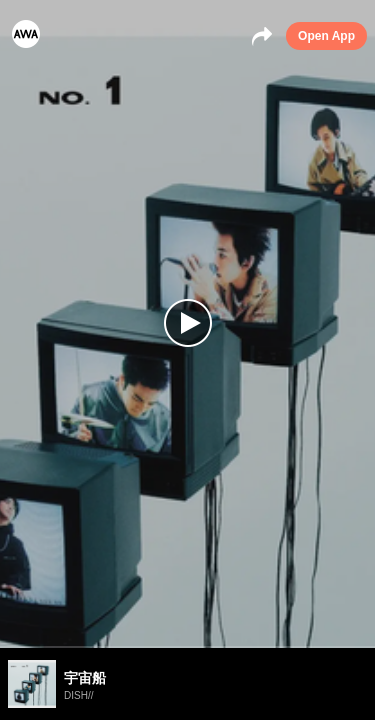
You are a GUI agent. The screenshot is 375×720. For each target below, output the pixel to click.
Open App (326, 36)
